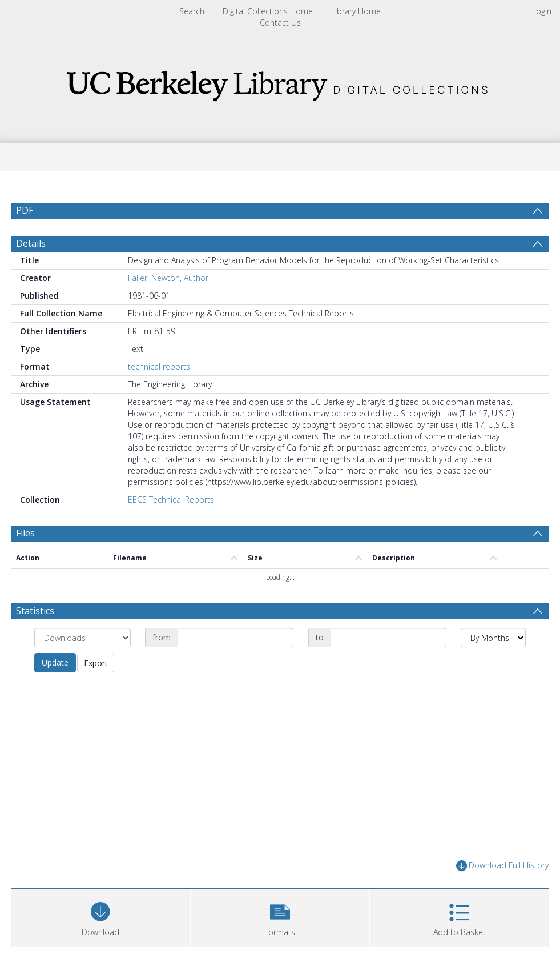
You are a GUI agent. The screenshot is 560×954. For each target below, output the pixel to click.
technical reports (159, 366)
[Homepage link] (280, 83)
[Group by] (82, 638)
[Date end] (388, 638)
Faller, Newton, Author (168, 278)
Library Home (356, 11)
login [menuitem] (543, 11)
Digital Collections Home (268, 11)
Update (55, 662)
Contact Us (280, 23)
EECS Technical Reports (171, 500)
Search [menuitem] (192, 11)
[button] (280, 917)
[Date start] (235, 638)
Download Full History (502, 866)
